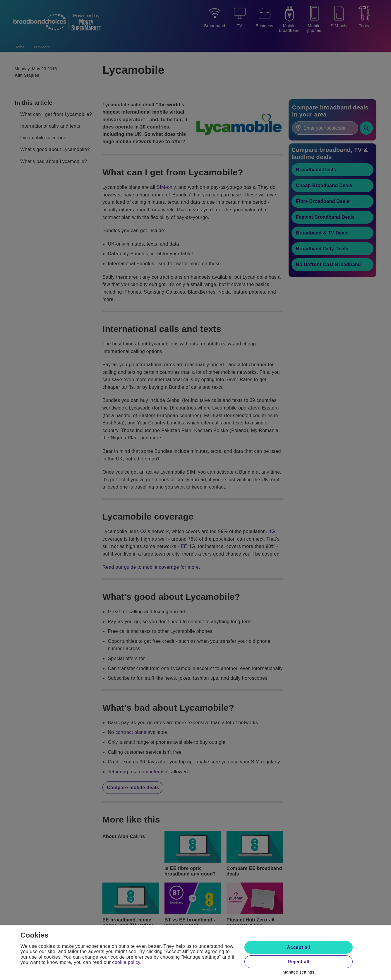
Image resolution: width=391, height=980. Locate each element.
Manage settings (299, 972)
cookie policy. (127, 962)
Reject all (299, 962)
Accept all (298, 947)
